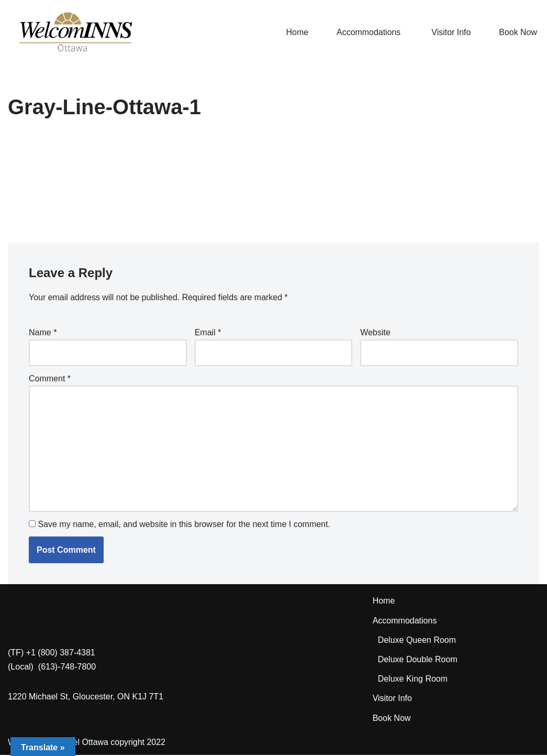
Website (375, 332)
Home (297, 32)
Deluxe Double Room (418, 660)
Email (208, 332)
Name (43, 332)
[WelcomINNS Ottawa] (75, 32)
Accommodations (405, 621)
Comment (50, 379)
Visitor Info (451, 32)
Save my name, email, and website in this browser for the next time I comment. (184, 525)
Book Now (518, 32)
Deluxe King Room (413, 680)
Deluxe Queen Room (417, 641)
